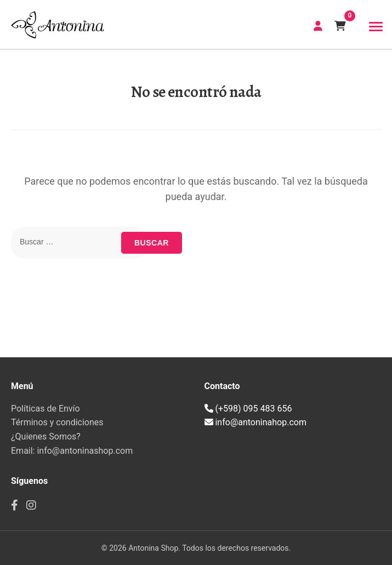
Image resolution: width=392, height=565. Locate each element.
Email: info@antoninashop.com (72, 451)
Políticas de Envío (46, 409)
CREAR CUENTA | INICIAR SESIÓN (318, 26)
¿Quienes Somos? (46, 436)
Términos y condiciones (57, 422)
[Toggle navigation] (376, 27)
